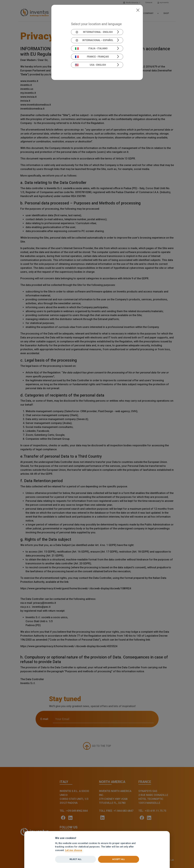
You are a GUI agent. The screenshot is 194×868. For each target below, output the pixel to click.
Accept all (118, 859)
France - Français (92, 57)
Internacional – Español (94, 40)
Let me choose (74, 850)
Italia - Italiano (91, 48)
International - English (94, 32)
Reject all (76, 859)
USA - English (91, 65)
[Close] (138, 10)
